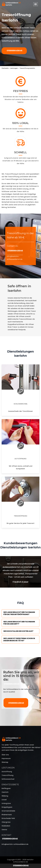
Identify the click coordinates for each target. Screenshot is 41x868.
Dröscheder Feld (8, 818)
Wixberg (5, 796)
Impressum (6, 758)
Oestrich (5, 792)
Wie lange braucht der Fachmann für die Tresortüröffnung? (19, 613)
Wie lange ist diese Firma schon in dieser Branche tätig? (19, 639)
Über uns (5, 755)
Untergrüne (6, 803)
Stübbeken (6, 826)
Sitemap (5, 762)
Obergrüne (6, 822)
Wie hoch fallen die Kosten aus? (18, 631)
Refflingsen (6, 788)
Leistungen (8, 768)
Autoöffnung (20, 459)
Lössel (4, 800)
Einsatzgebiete (10, 785)
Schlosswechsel (21, 404)
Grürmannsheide (8, 811)
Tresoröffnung (21, 516)
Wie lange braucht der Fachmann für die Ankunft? (19, 623)
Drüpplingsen (7, 807)
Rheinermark (7, 815)
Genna (4, 830)
